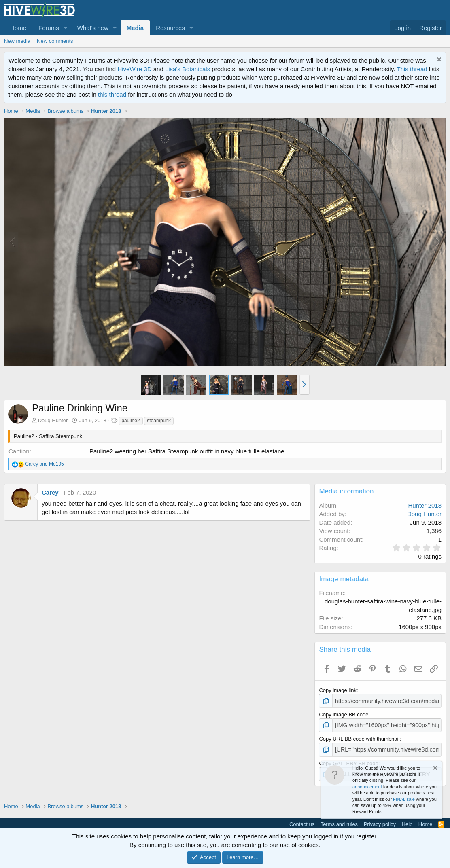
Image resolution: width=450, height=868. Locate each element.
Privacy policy (380, 821)
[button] (66, 28)
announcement (367, 787)
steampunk (159, 421)
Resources (170, 28)
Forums (49, 28)
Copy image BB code (344, 714)
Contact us (302, 821)
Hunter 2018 (425, 505)
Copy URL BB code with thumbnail (359, 738)
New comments (55, 41)
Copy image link (338, 690)
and (44, 464)
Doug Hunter (53, 420)
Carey (50, 492)
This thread (412, 69)
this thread (112, 94)
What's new (93, 28)
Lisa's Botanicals (188, 69)
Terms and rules (339, 821)
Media (135, 28)
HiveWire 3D (134, 69)
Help (407, 821)
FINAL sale (404, 799)
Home (18, 28)
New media (17, 41)
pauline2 (131, 421)
